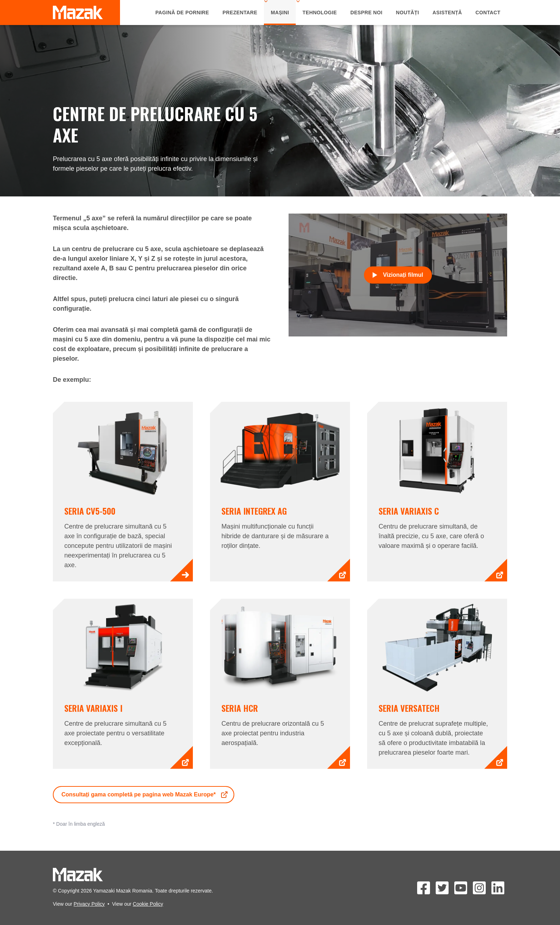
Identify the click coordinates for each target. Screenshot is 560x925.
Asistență (447, 12)
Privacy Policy (89, 904)
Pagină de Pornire (182, 12)
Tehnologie (320, 12)
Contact (488, 12)
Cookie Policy (148, 904)
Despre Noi (366, 12)
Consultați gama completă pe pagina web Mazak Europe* (145, 795)
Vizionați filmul (398, 275)
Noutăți (408, 12)
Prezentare (240, 12)
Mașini (280, 12)
